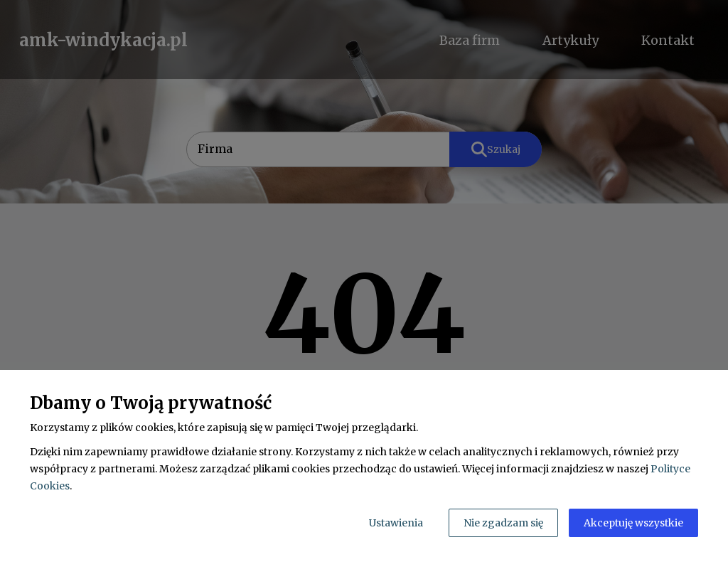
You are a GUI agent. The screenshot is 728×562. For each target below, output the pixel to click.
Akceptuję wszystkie (633, 523)
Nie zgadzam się (503, 523)
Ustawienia (396, 523)
